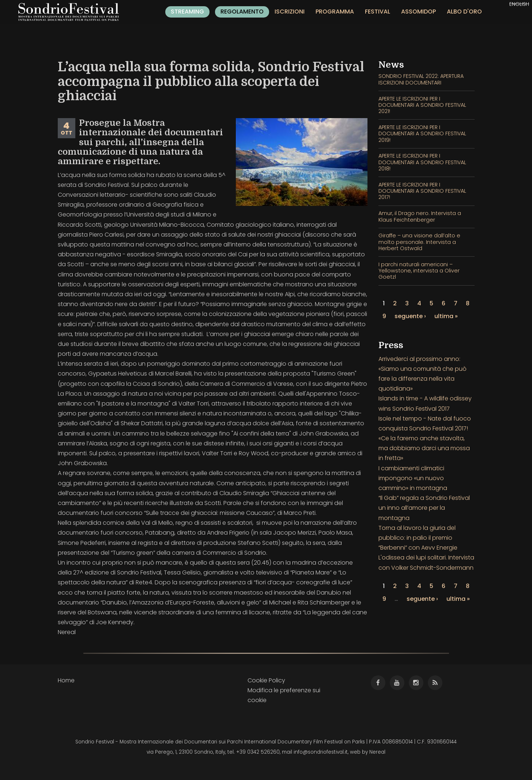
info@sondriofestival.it (321, 752)
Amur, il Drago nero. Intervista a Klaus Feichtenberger (420, 216)
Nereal (377, 752)
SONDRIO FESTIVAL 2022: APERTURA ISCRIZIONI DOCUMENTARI (421, 79)
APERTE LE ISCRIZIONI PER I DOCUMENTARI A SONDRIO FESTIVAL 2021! (422, 105)
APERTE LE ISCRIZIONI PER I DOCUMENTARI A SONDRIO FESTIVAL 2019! (422, 134)
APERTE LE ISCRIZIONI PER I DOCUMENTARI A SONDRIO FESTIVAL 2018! (422, 162)
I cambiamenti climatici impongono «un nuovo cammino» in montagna (413, 478)
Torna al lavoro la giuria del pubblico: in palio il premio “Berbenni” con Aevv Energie (418, 538)
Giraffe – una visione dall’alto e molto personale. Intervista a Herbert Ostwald (419, 242)
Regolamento (242, 12)
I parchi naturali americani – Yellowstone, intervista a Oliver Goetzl (419, 271)
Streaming (187, 12)
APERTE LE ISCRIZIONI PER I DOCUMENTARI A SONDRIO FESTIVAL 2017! (422, 191)
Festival (378, 12)
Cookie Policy (266, 680)
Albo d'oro (464, 12)
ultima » (446, 316)
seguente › (410, 316)
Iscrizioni (290, 12)
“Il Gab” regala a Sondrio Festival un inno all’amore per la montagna (424, 508)
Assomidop (418, 12)
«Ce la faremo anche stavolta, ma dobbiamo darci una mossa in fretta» (424, 448)
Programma (335, 12)
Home (66, 680)
